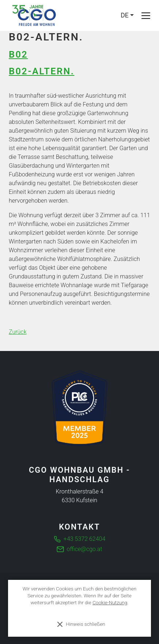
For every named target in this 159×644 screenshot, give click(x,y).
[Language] (127, 15)
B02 (18, 54)
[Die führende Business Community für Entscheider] (79, 408)
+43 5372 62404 (84, 539)
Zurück (18, 332)
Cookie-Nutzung (110, 602)
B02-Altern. (41, 71)
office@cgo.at (85, 549)
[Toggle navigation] (146, 16)
